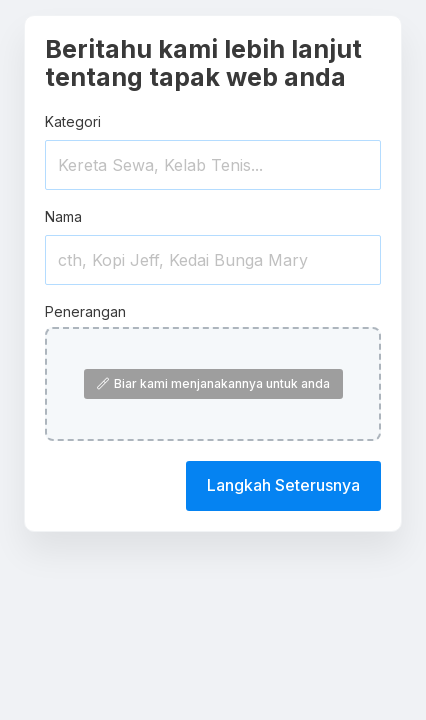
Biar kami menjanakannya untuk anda (213, 383)
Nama (63, 216)
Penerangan (85, 311)
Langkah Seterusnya (283, 485)
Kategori (73, 121)
